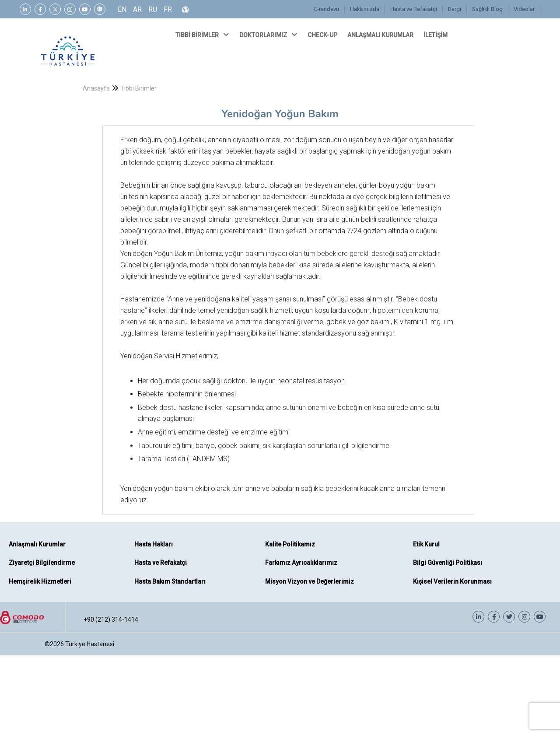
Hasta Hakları (154, 544)
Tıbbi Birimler (138, 88)
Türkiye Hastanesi (90, 644)
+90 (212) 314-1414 (111, 619)
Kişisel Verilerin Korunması (452, 581)
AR (137, 9)
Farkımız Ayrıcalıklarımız (301, 563)
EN (122, 9)
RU (153, 9)
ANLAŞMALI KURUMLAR (381, 35)
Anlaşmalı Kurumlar (37, 544)
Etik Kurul (426, 544)
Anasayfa (96, 88)
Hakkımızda (367, 9)
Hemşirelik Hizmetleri (40, 581)
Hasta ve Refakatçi (415, 9)
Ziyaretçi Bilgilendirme (42, 563)
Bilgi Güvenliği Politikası (448, 563)
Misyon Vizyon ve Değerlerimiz (310, 581)
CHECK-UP (323, 35)
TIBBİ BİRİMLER (203, 35)
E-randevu (329, 9)
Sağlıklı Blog (488, 9)
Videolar (524, 9)
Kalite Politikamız (290, 544)
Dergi (456, 9)
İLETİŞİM (436, 35)
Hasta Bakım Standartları (170, 581)
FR (168, 9)
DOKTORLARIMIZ (269, 35)
